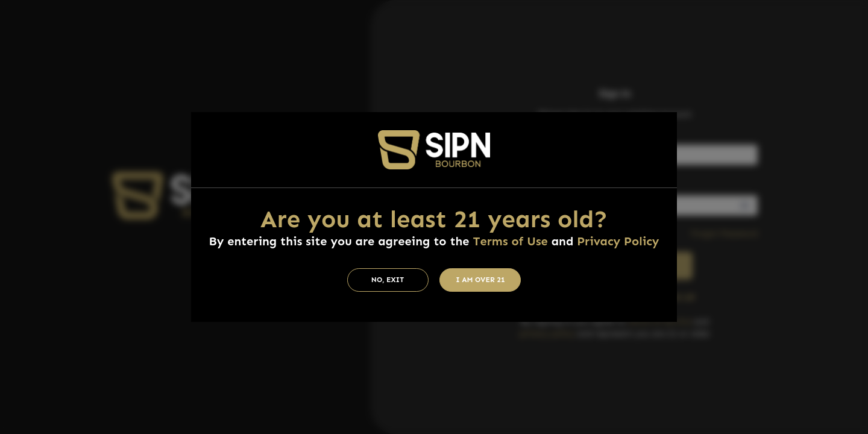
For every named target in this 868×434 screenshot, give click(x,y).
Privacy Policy (618, 241)
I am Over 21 (480, 280)
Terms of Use (510, 241)
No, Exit (388, 280)
